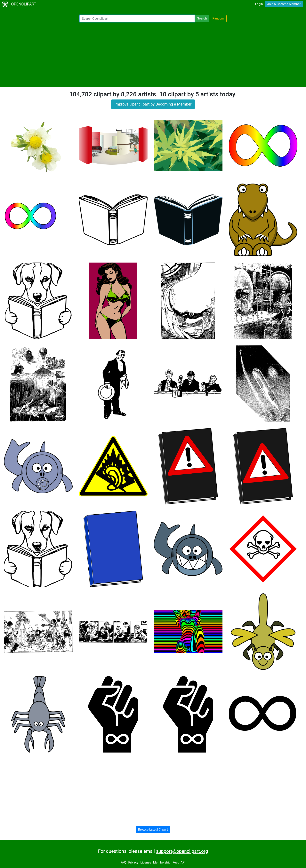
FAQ (123, 862)
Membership (162, 862)
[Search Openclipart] (137, 19)
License (146, 862)
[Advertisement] (153, 55)
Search (202, 18)
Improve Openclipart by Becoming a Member (153, 104)
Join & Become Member (284, 4)
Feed (176, 862)
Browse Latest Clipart (153, 829)
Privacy (133, 862)
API (183, 862)
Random (218, 18)
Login (259, 4)
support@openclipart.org (182, 851)
